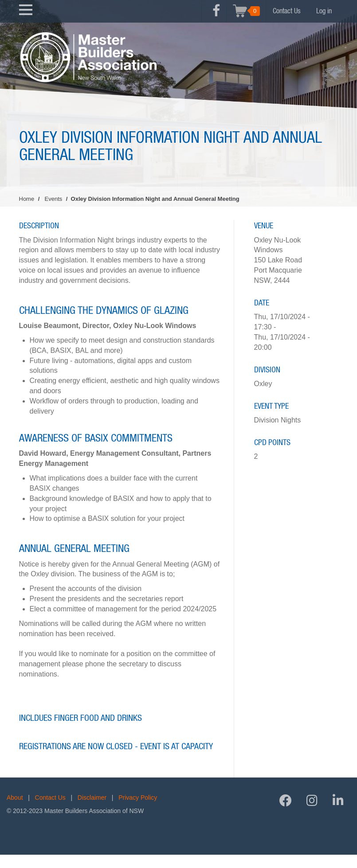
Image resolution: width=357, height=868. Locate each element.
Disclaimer (92, 798)
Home (27, 199)
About (15, 798)
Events (54, 199)
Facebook (216, 16)
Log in (324, 11)
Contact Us (287, 11)
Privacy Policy (138, 798)
